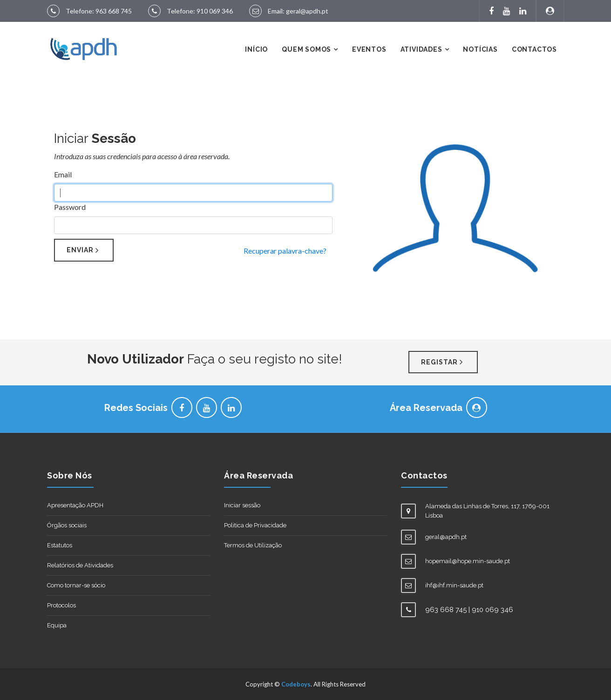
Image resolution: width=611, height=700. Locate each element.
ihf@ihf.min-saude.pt (454, 585)
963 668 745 (114, 11)
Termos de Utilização (253, 545)
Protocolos (61, 605)
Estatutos (60, 545)
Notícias (480, 49)
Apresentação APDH (75, 505)
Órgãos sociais (67, 525)
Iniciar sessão (242, 505)
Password (70, 207)
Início (256, 49)
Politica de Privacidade (255, 525)
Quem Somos (306, 49)
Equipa (57, 625)
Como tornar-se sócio (76, 585)
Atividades (421, 49)
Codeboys (296, 684)
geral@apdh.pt (307, 11)
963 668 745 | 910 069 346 (469, 610)
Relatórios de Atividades (80, 565)
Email (63, 174)
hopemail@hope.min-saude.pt (468, 561)
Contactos (534, 49)
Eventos (369, 49)
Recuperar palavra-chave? (285, 251)
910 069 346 (215, 11)
